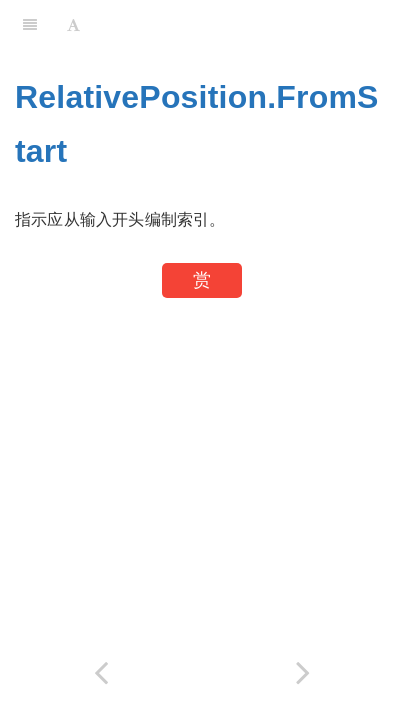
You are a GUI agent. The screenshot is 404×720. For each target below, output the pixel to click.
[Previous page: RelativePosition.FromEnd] (101, 672)
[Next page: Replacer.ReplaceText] (303, 672)
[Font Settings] (73, 25)
